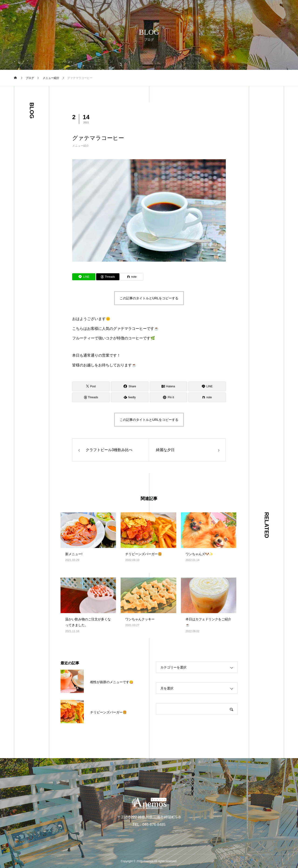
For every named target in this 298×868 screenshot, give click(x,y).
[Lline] (84, 277)
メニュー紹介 (81, 146)
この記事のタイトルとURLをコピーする (149, 298)
